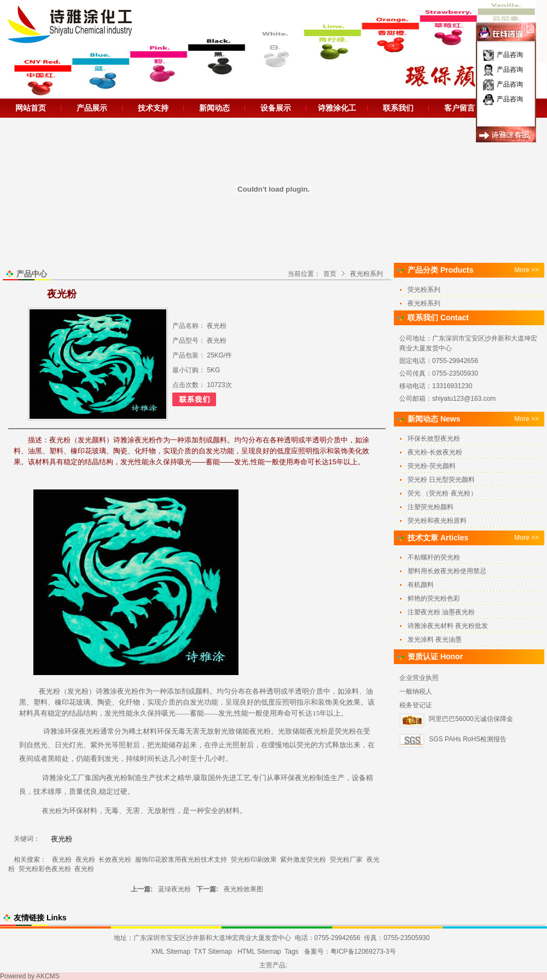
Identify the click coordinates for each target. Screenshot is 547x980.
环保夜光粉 (82, 731)
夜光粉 (50, 691)
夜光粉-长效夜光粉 (435, 452)
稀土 (136, 731)
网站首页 (31, 108)
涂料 (352, 691)
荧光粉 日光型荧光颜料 (441, 480)
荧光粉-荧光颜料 (432, 466)
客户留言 (459, 108)
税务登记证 (416, 705)
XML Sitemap (171, 952)
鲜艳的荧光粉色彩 (434, 598)
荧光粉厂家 (346, 860)
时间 (147, 759)
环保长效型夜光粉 (434, 439)
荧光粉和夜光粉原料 (437, 521)
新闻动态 (214, 108)
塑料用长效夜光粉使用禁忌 (447, 571)
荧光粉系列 (424, 290)
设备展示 (276, 108)
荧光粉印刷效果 (254, 860)
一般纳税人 (416, 691)
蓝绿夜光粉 (174, 889)
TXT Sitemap (213, 952)
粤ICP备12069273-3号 (363, 952)
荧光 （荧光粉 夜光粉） (442, 493)
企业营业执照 (419, 678)
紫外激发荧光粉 (303, 860)
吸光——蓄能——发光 (197, 713)
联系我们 (398, 108)
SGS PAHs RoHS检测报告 (468, 739)
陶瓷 (104, 702)
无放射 (210, 731)
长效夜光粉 (115, 860)
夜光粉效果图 (243, 889)
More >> (526, 270)
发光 (197, 702)
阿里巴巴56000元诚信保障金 (471, 719)
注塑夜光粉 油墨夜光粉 (441, 612)
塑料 (40, 702)
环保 (164, 731)
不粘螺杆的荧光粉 (434, 557)
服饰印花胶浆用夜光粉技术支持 (181, 860)
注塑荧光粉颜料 (430, 507)
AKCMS (48, 976)
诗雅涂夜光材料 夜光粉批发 (448, 626)
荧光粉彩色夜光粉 (45, 869)
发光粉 (78, 691)
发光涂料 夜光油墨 (435, 639)
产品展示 (92, 108)
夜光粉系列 (366, 274)
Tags (291, 952)
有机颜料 (421, 585)
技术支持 (153, 108)
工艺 (243, 778)
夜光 (257, 731)
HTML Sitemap (259, 952)
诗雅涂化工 (337, 108)
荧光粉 (345, 731)
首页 (330, 274)
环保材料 (83, 811)
